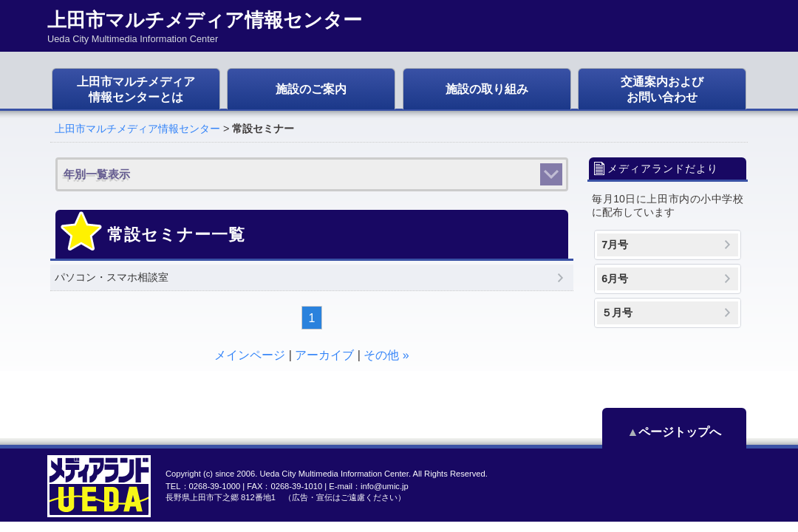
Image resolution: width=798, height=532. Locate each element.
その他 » (386, 355)
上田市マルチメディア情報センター (137, 129)
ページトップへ (680, 432)
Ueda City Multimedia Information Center (334, 474)
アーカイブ (324, 355)
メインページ (250, 355)
